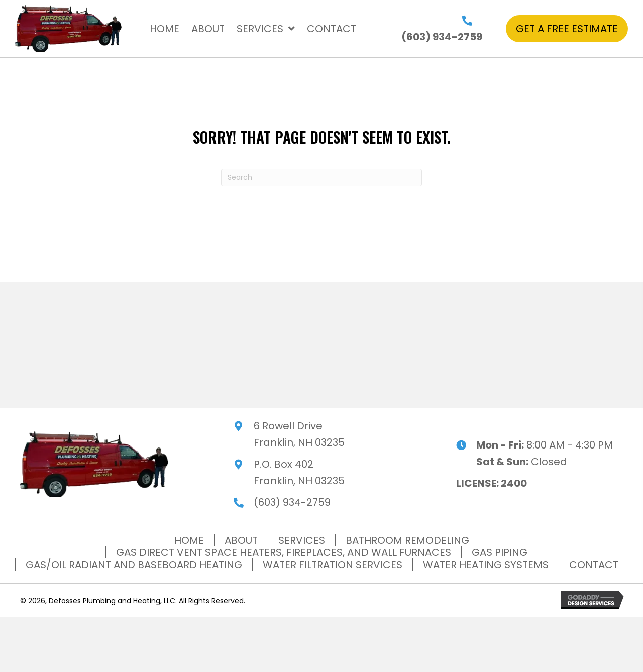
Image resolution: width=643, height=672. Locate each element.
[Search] (321, 178)
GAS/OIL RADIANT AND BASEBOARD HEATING (134, 565)
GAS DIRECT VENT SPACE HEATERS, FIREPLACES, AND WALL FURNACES (284, 552)
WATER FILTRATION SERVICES (333, 565)
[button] (567, 29)
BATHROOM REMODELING (407, 540)
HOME (189, 540)
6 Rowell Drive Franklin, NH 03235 (299, 434)
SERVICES (302, 540)
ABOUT (241, 540)
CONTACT (594, 565)
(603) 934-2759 (442, 37)
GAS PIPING (500, 552)
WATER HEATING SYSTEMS (486, 565)
